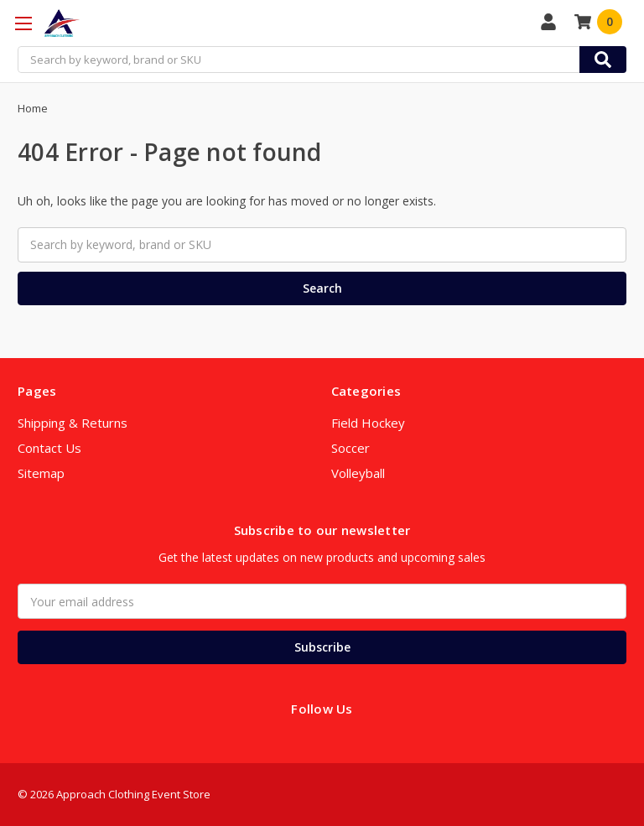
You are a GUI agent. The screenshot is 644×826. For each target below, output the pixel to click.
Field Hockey (368, 423)
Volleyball (358, 473)
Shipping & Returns (73, 423)
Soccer (351, 448)
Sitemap (41, 473)
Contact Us (49, 448)
